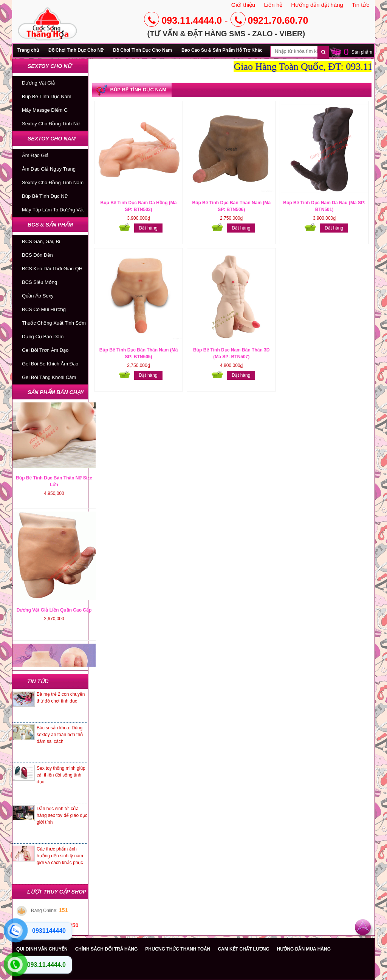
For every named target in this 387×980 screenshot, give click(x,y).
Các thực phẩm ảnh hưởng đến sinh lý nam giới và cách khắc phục (60, 856)
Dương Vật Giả (38, 83)
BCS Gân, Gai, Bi (41, 241)
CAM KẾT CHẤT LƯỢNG (243, 949)
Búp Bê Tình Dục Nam (47, 96)
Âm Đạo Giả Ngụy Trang (49, 169)
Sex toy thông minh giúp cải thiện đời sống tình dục (61, 775)
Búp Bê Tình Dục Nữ (45, 196)
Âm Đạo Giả (35, 155)
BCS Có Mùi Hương (44, 309)
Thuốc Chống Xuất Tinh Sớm (54, 323)
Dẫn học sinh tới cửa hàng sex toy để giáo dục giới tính (62, 815)
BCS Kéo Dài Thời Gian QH (52, 269)
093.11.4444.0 (183, 20)
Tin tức (361, 5)
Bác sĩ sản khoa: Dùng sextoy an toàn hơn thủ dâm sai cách (60, 735)
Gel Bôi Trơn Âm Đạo (45, 350)
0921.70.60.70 (269, 20)
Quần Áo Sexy (38, 296)
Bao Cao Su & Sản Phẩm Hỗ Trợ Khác (222, 50)
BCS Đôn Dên (37, 255)
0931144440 (49, 931)
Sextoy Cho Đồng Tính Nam (53, 183)
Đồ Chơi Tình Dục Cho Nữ (76, 50)
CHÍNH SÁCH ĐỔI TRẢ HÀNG (107, 949)
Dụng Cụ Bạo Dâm (43, 337)
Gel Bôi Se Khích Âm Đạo (50, 364)
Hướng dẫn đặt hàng (317, 5)
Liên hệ (273, 5)
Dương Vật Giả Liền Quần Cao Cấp (54, 636)
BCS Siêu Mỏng (39, 282)
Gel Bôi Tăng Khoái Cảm (49, 377)
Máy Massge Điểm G (45, 110)
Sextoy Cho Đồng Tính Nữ (51, 124)
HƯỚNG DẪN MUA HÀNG (304, 949)
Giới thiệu (243, 5)
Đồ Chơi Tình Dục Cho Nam (142, 50)
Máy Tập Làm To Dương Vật (53, 210)
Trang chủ (28, 50)
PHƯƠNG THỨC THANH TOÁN (178, 949)
